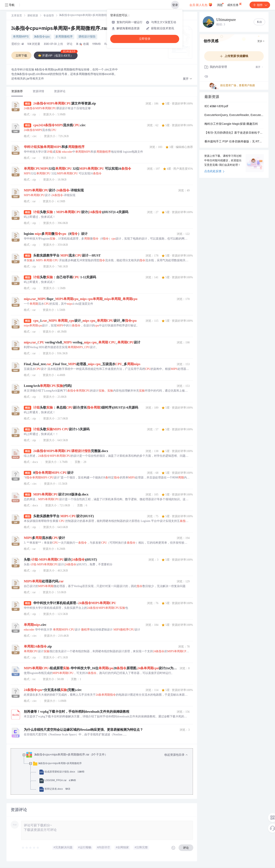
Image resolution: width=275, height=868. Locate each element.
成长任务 (235, 4)
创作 (260, 5)
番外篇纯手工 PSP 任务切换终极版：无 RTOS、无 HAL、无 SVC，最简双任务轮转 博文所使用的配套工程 (234, 142)
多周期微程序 (64, 37)
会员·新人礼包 (201, 5)
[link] (17, 16)
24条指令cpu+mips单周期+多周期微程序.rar (60, 29)
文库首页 (17, 16)
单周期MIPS (21, 37)
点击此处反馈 (214, 172)
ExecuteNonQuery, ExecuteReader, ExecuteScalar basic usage (234, 115)
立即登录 (145, 39)
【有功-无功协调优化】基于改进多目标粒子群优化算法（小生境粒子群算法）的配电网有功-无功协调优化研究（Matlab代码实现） (234, 133)
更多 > (261, 41)
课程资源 (33, 16)
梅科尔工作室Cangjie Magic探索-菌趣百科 (231, 124)
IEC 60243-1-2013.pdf (216, 107)
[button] (188, 79)
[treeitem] (105, 772)
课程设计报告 (87, 37)
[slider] (31, 848)
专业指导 (49, 16)
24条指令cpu (42, 37)
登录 (175, 5)
